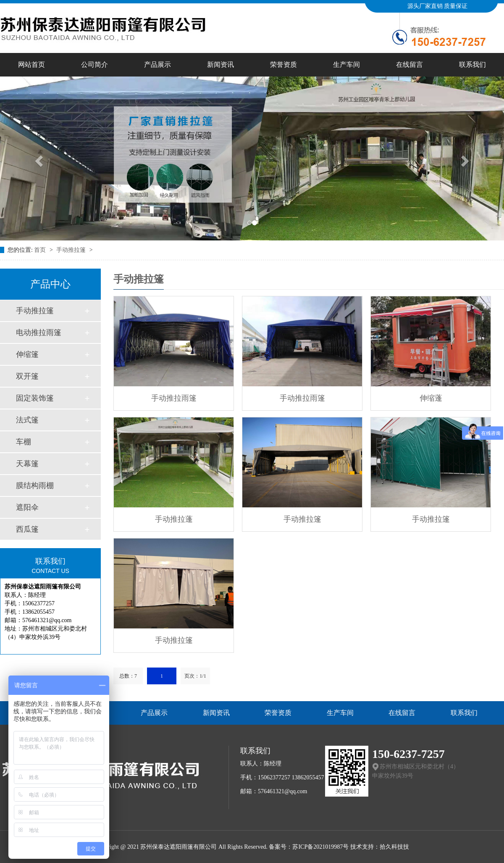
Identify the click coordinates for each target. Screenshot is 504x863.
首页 (41, 250)
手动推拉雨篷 (174, 398)
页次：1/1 (195, 676)
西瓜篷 (27, 529)
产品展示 (157, 65)
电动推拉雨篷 (39, 333)
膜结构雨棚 (35, 486)
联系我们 (472, 65)
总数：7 (128, 676)
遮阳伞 (27, 507)
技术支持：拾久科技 (377, 847)
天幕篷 (27, 464)
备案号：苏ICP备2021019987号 (309, 847)
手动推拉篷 (72, 250)
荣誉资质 (283, 65)
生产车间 (346, 65)
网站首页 (31, 65)
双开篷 (27, 376)
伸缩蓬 (431, 398)
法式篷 (27, 420)
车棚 (24, 442)
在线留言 (409, 65)
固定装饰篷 (35, 398)
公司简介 (94, 65)
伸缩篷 (27, 354)
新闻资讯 (220, 65)
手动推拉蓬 (174, 519)
